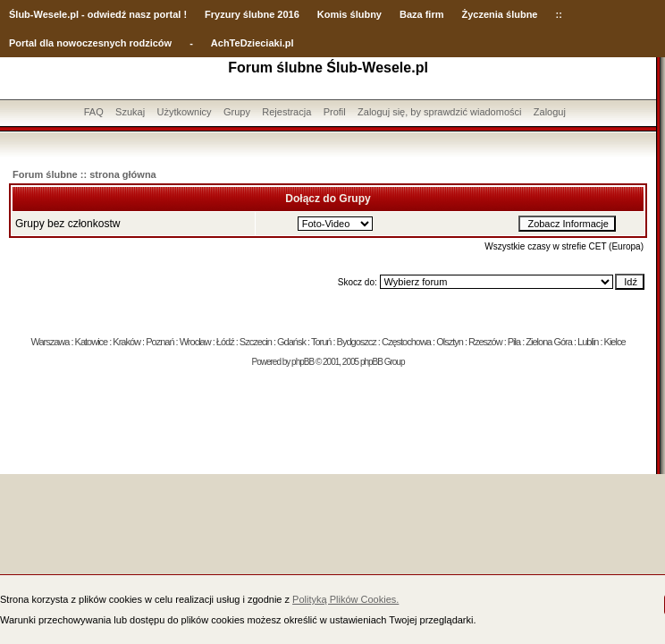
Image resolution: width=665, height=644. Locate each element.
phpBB (303, 362)
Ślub (20, 14)
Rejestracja (286, 112)
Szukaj (130, 112)
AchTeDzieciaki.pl (253, 43)
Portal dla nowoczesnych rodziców (90, 43)
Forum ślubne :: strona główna (84, 174)
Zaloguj (550, 112)
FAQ (94, 112)
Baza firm (422, 14)
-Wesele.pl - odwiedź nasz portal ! (109, 14)
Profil (335, 112)
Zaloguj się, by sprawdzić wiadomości (439, 112)
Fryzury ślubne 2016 (252, 14)
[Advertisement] (328, 425)
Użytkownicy (184, 112)
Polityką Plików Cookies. (345, 599)
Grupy (237, 112)
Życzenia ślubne (500, 14)
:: (558, 14)
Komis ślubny (349, 14)
